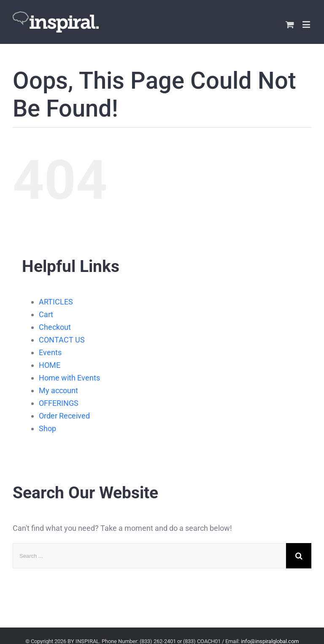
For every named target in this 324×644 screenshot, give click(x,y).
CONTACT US (62, 340)
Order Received (64, 416)
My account (58, 390)
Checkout (55, 327)
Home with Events (69, 378)
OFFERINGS (59, 403)
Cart (46, 314)
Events (50, 352)
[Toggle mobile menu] (307, 24)
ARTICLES (56, 302)
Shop (47, 428)
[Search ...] (149, 556)
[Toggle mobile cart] (290, 24)
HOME (50, 365)
